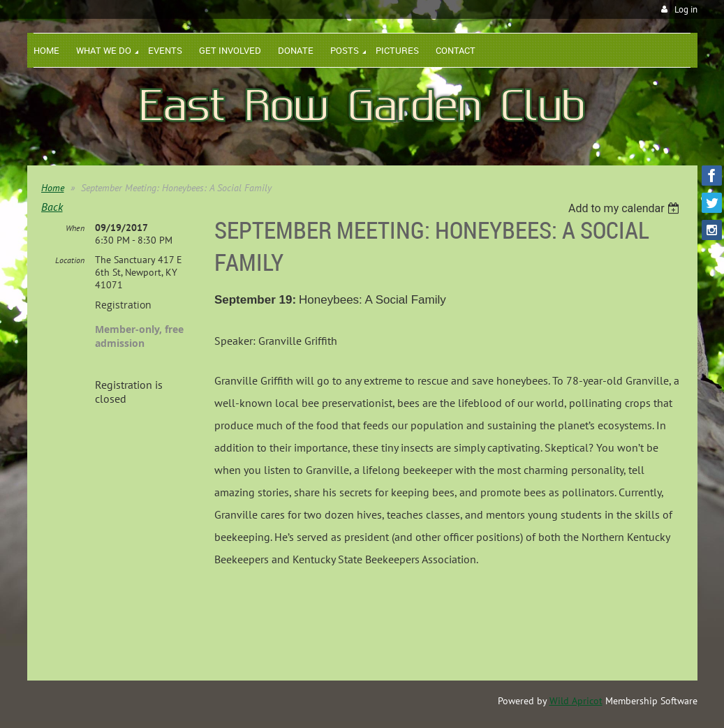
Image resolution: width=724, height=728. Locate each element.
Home (53, 188)
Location (70, 260)
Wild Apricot (576, 701)
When (75, 228)
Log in (686, 9)
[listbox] (626, 208)
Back (52, 207)
